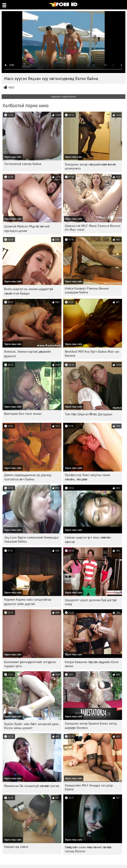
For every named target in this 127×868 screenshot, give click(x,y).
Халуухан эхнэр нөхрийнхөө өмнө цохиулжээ (90, 166)
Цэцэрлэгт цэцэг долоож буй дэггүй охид (91, 602)
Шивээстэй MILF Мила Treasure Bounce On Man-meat (93, 228)
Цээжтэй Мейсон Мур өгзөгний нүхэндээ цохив (27, 229)
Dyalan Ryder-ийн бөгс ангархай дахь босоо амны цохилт (32, 726)
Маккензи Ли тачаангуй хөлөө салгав (32, 786)
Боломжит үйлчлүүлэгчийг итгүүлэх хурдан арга (30, 664)
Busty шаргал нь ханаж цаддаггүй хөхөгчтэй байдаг (29, 291)
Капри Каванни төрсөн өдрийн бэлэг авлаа (92, 664)
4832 (11, 88)
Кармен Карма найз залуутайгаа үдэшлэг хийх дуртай (28, 602)
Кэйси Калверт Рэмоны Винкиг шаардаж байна (87, 290)
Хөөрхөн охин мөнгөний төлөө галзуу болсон (88, 849)
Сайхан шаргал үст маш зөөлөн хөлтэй (88, 540)
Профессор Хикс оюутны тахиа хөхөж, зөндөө (87, 477)
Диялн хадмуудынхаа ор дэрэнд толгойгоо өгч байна (28, 477)
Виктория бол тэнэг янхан (23, 414)
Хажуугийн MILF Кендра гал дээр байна (89, 787)
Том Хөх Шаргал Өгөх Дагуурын (89, 414)
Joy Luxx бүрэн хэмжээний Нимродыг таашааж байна (32, 539)
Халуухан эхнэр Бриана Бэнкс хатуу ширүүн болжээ (91, 726)
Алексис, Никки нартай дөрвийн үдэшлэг (28, 354)
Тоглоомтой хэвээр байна (23, 164)
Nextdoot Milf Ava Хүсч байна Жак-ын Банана (92, 354)
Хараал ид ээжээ (16, 847)
